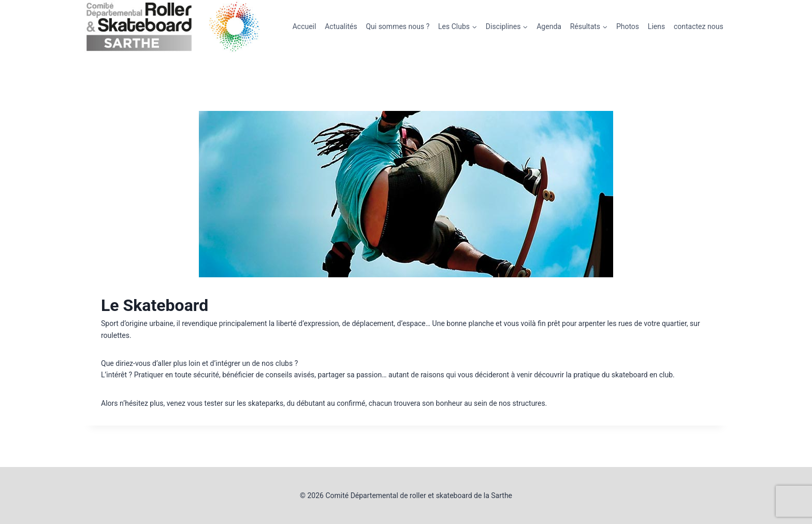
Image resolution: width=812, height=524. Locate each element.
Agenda (549, 26)
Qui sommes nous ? (397, 26)
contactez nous (699, 26)
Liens (656, 26)
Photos (628, 26)
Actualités (341, 26)
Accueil (304, 26)
